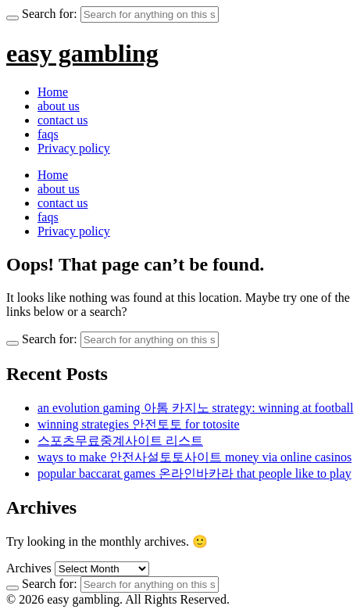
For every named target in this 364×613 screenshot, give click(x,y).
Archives (29, 568)
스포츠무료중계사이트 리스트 (120, 441)
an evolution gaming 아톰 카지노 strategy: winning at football (195, 408)
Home (53, 92)
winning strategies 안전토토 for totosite (139, 424)
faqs (48, 134)
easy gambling (82, 53)
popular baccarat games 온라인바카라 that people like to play (194, 473)
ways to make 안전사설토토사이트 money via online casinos (194, 457)
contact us (62, 120)
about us (59, 106)
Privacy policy (74, 148)
